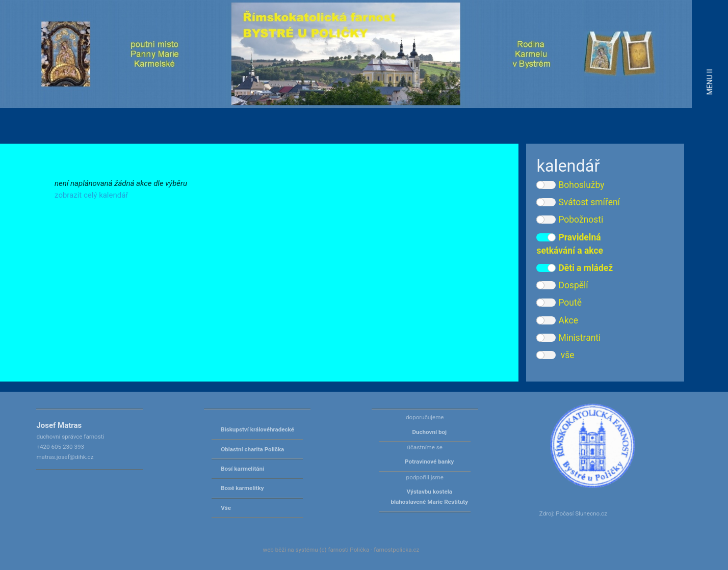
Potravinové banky (429, 462)
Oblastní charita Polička (252, 449)
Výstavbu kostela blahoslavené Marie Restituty (429, 497)
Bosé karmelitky (242, 488)
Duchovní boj (429, 432)
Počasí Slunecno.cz (581, 513)
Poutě (559, 303)
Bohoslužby (570, 185)
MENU (710, 82)
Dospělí (562, 285)
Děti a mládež (575, 268)
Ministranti (568, 338)
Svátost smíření (578, 202)
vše (555, 355)
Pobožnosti (570, 220)
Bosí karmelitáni (242, 469)
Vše (226, 508)
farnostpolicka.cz (396, 550)
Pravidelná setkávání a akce (570, 244)
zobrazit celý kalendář (91, 195)
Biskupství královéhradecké (257, 429)
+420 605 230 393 (60, 447)
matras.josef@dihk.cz (65, 457)
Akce (557, 320)
